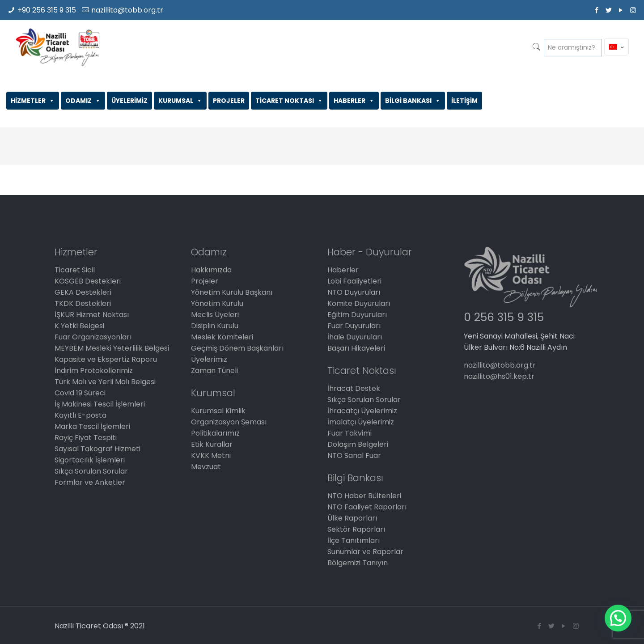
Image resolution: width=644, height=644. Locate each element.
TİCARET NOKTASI (289, 101)
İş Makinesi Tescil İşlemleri (100, 404)
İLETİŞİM (464, 101)
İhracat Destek (354, 388)
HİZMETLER (33, 101)
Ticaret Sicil (75, 270)
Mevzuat (206, 467)
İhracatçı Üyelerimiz (362, 411)
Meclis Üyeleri (215, 315)
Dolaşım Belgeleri (358, 444)
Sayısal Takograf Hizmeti (97, 449)
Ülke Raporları (352, 518)
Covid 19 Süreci (80, 393)
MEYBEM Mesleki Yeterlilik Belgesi (112, 348)
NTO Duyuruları (354, 292)
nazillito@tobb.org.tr (127, 10)
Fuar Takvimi (350, 433)
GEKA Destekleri (83, 292)
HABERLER (354, 101)
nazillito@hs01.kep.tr (499, 376)
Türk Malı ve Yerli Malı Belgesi (105, 382)
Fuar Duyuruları (354, 326)
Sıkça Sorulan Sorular (91, 471)
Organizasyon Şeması (229, 422)
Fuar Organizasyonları (93, 337)
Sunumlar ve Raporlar (365, 552)
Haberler (343, 270)
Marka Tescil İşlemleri (92, 426)
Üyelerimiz (209, 359)
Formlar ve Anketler (90, 482)
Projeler (205, 281)
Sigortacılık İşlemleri (90, 460)
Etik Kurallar (212, 444)
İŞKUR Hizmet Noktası (92, 315)
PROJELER (229, 101)
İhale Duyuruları (355, 337)
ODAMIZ (83, 101)
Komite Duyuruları (359, 303)
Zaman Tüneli (214, 371)
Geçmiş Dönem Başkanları (237, 348)
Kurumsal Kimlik (218, 411)
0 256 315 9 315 (504, 317)
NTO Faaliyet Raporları (367, 507)
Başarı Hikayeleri (356, 348)
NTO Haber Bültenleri (364, 496)
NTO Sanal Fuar (354, 455)
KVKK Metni (211, 455)
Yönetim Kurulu (217, 303)
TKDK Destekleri (83, 303)
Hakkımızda (211, 270)
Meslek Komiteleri (222, 337)
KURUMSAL (180, 101)
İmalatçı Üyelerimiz (361, 422)
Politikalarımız (215, 433)
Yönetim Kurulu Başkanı (232, 292)
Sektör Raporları (356, 529)
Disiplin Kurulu (215, 326)
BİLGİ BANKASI (413, 101)
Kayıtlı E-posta (80, 415)
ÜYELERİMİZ (129, 101)
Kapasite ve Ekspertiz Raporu (106, 359)
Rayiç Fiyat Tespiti (86, 438)
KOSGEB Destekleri (88, 281)
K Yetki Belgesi (79, 326)
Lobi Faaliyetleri (354, 281)
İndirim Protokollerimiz (94, 371)
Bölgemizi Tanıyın (358, 563)
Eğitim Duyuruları (357, 315)
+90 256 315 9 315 (47, 10)
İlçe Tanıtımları (354, 540)
